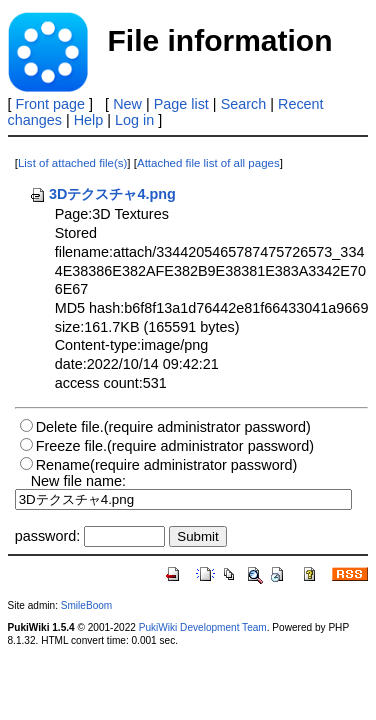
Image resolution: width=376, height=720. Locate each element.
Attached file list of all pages (208, 163)
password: (48, 536)
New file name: (78, 481)
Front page (51, 104)
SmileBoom (87, 605)
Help (89, 120)
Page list (181, 104)
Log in (134, 120)
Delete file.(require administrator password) (173, 427)
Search (244, 104)
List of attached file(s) (72, 163)
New (127, 104)
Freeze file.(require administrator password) (175, 446)
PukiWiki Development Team (203, 627)
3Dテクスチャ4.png (102, 194)
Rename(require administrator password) (167, 465)
